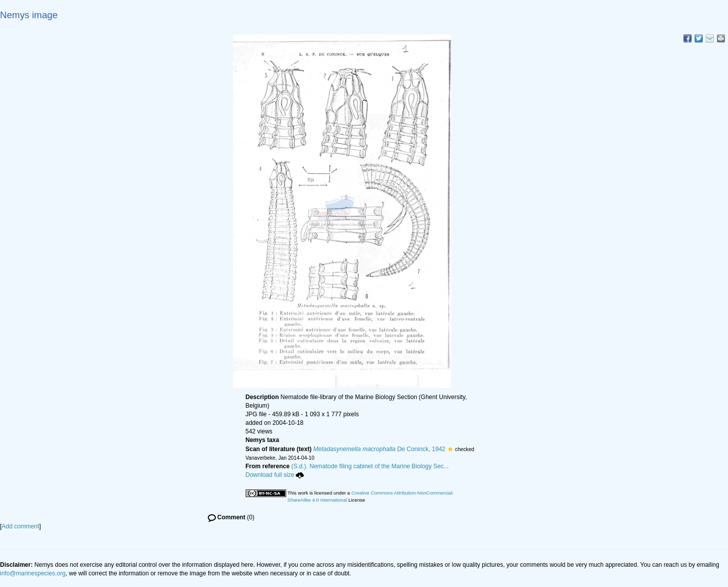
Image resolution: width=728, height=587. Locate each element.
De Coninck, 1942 (379, 449)
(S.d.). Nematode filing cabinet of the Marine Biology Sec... (370, 466)
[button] (450, 449)
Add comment (20, 526)
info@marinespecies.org (33, 573)
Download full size (275, 475)
